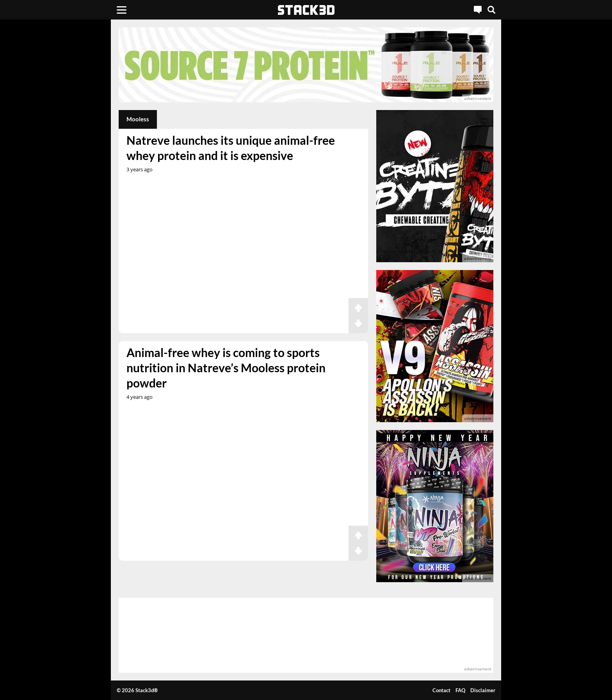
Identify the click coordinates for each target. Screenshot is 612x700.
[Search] (491, 10)
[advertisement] (62, 174)
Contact (441, 690)
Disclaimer (483, 690)
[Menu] (122, 10)
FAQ (460, 690)
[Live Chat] (478, 10)
